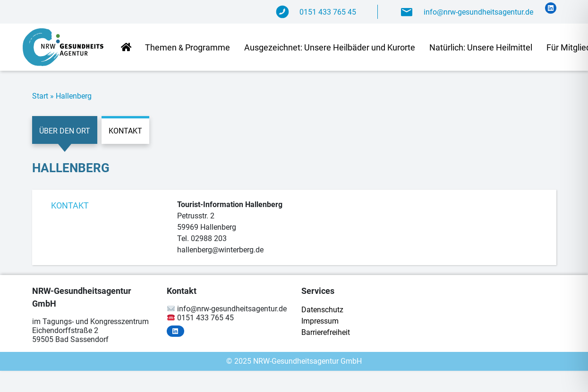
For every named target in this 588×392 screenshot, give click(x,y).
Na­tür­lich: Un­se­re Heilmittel (481, 47)
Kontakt (125, 131)
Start (40, 96)
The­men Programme (187, 47)
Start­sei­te (126, 48)
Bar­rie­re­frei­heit (326, 332)
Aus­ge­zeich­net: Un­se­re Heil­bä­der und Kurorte (330, 47)
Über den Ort (65, 131)
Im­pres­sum (320, 321)
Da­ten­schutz (322, 310)
